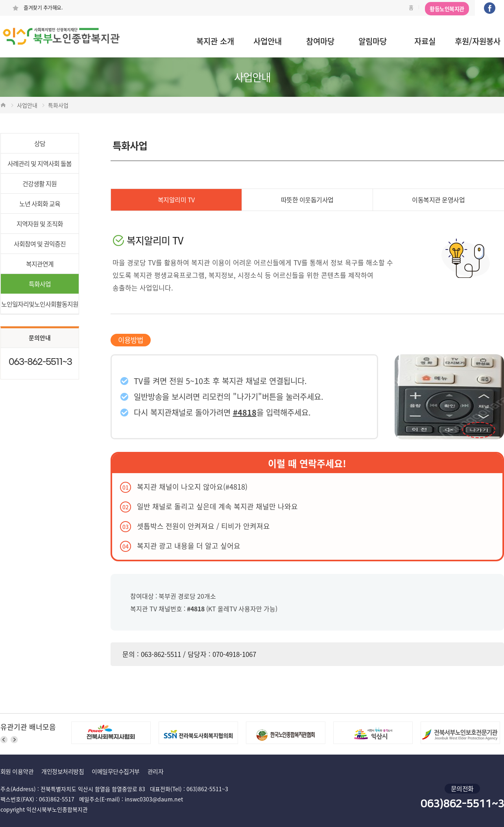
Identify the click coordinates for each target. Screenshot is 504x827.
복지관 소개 (215, 41)
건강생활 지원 (40, 183)
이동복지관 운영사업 (438, 200)
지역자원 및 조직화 (40, 224)
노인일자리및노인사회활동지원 (40, 304)
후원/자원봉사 (478, 41)
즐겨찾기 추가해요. (38, 7)
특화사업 (40, 284)
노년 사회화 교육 (40, 204)
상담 (40, 143)
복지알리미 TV (176, 200)
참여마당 (320, 41)
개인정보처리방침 (63, 771)
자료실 (425, 41)
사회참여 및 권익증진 (40, 244)
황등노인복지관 (447, 9)
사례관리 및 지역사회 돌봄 (40, 163)
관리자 (156, 771)
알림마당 (373, 41)
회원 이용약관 (17, 771)
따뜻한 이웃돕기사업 (307, 200)
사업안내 (268, 41)
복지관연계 (40, 264)
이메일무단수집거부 (116, 771)
